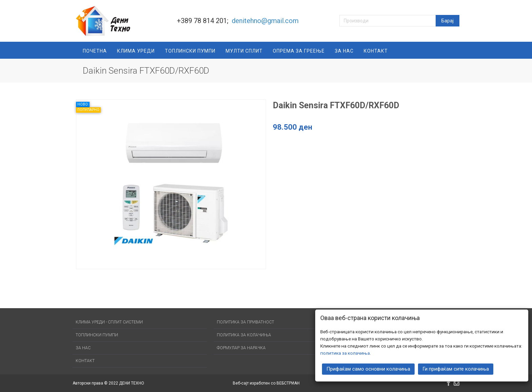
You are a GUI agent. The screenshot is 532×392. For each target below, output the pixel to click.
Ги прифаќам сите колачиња (456, 368)
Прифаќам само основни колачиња (368, 368)
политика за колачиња (345, 352)
